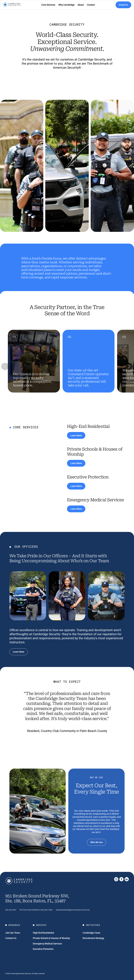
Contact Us (11, 938)
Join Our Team (13, 933)
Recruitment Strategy (93, 938)
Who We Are (96, 842)
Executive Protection (43, 949)
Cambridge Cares (91, 933)
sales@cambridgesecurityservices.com (73, 910)
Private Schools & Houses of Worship (51, 938)
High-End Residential (43, 933)
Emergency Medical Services (47, 944)
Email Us (123, 5)
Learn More (76, 435)
